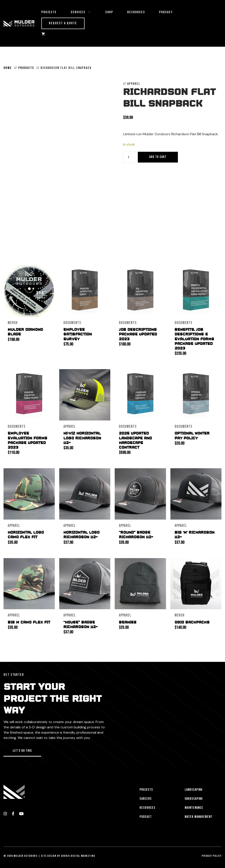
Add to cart (158, 157)
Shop (109, 12)
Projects (49, 12)
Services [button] (84, 12)
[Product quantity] (130, 157)
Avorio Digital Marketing (78, 854)
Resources (136, 12)
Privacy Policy (212, 854)
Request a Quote (63, 23)
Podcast (166, 12)
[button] (22, 750)
